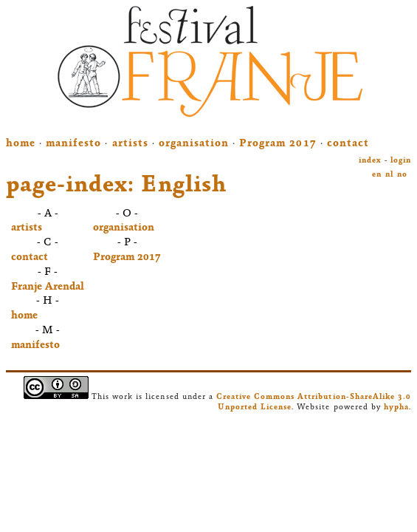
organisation (194, 144)
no (402, 175)
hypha (396, 407)
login (401, 161)
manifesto (73, 144)
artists (130, 144)
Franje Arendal (48, 287)
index (370, 161)
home (21, 144)
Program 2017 (278, 144)
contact (348, 144)
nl (389, 175)
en (377, 175)
